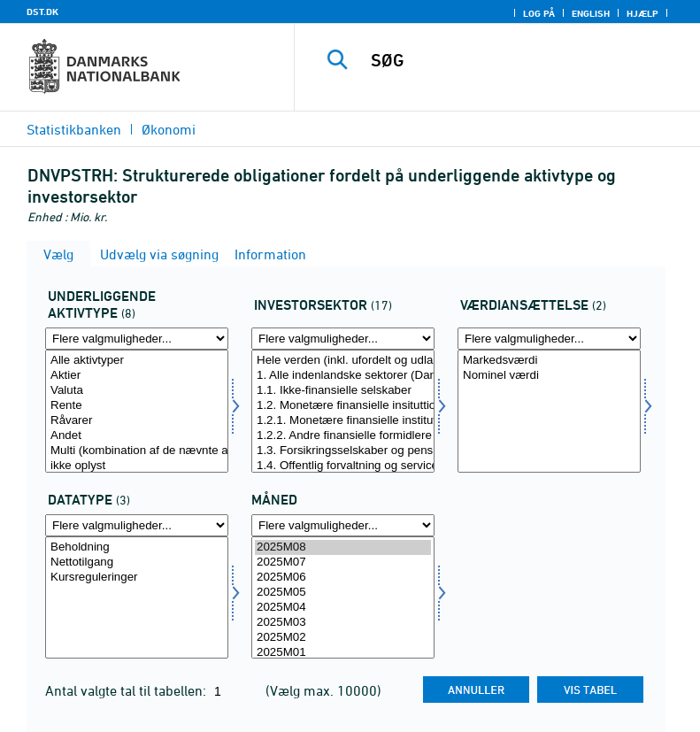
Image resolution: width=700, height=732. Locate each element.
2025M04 (343, 608)
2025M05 (343, 593)
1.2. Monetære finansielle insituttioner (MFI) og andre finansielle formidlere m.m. (343, 406)
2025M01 (343, 653)
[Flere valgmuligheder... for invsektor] (343, 339)
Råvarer (137, 421)
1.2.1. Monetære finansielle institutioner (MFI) (343, 421)
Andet (137, 436)
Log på (539, 13)
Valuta (137, 391)
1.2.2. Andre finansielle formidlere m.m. (343, 436)
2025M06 (343, 578)
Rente (137, 406)
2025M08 (343, 547)
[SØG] (524, 60)
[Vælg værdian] (549, 411)
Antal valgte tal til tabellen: (127, 690)
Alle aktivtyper (137, 361)
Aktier (137, 376)
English (591, 13)
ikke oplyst (137, 466)
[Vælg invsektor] (343, 411)
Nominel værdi (549, 376)
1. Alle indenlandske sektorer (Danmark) (343, 376)
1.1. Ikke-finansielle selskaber (343, 391)
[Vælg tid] (343, 598)
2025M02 (343, 638)
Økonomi (169, 129)
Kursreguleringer (137, 578)
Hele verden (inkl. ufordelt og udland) (343, 361)
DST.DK (42, 12)
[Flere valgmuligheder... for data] (137, 525)
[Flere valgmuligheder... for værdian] (549, 339)
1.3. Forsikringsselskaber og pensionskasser (343, 451)
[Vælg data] (137, 598)
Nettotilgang (137, 562)
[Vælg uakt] (137, 411)
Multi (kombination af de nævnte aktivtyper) (137, 451)
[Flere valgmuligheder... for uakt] (137, 339)
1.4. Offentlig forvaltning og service (343, 466)
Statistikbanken (74, 129)
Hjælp (642, 13)
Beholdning (137, 547)
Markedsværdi (549, 361)
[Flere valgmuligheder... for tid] (343, 525)
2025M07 (343, 562)
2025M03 (343, 623)
